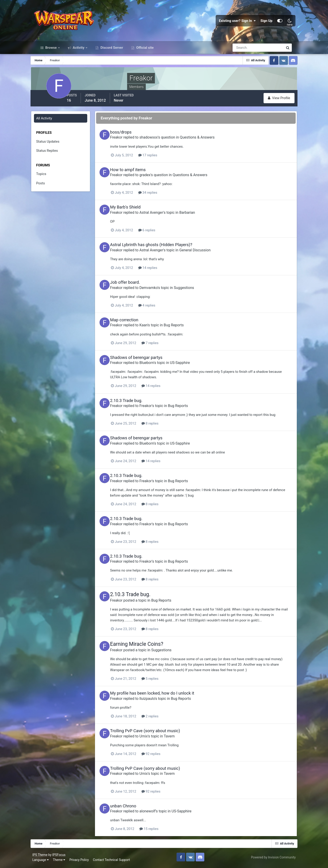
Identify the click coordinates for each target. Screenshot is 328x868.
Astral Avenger (161, 216)
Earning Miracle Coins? (147, 646)
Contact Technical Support (115, 861)
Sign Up (263, 23)
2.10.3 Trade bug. (136, 403)
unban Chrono (133, 808)
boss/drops (131, 136)
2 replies (160, 718)
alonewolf (157, 813)
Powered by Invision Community (269, 858)
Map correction (134, 323)
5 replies (160, 681)
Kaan (154, 328)
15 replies (159, 831)
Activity (79, 52)
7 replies (160, 346)
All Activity (49, 122)
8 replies (160, 426)
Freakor (126, 141)
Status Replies (52, 154)
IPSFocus (63, 856)
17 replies (158, 159)
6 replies (157, 234)
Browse (51, 52)
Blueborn (157, 366)
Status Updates (53, 145)
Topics (46, 178)
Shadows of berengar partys (146, 360)
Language (44, 861)
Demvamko (159, 291)
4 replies (157, 309)
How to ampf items (138, 173)
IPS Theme (44, 856)
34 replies (158, 196)
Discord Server (111, 52)
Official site (144, 52)
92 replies (161, 756)
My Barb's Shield (135, 211)
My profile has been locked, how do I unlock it (162, 695)
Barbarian (197, 216)
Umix (154, 738)
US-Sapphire (190, 366)
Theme (63, 861)
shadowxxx (159, 141)
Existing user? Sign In (234, 23)
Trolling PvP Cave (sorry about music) (155, 733)
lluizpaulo (157, 701)
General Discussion (205, 253)
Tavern (179, 738)
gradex (155, 179)
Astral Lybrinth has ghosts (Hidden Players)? (161, 248)
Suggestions (194, 291)
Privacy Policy (83, 861)
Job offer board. (135, 286)
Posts (46, 187)
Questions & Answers (207, 141)
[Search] (242, 52)
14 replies (158, 271)
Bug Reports (184, 328)
